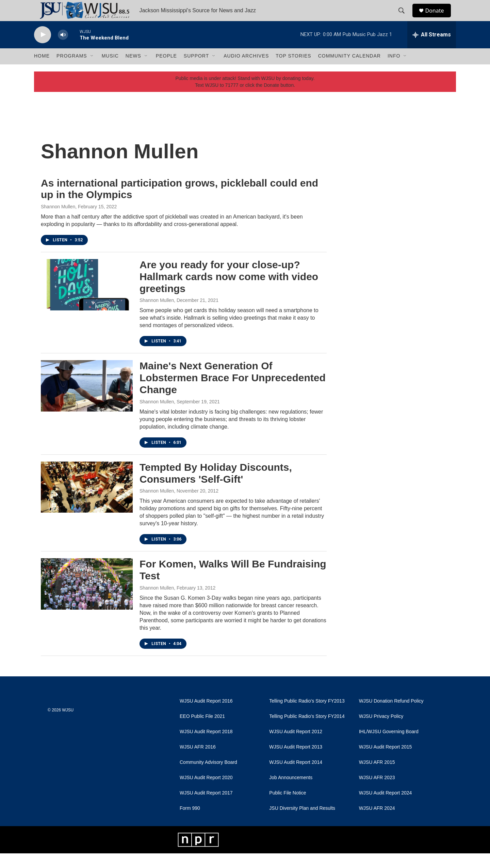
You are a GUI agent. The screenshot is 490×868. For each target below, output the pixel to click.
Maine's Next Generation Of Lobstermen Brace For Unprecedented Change (233, 393)
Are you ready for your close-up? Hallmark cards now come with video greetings (229, 291)
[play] (43, 50)
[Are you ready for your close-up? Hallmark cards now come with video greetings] (87, 299)
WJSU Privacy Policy (381, 731)
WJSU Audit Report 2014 (296, 777)
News (133, 71)
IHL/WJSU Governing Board (389, 746)
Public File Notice (288, 808)
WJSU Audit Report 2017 (206, 808)
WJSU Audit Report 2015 (386, 762)
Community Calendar (349, 71)
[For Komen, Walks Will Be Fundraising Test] (87, 599)
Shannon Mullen (58, 221)
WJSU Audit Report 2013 (296, 762)
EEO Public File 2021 (202, 731)
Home (42, 71)
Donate (439, 18)
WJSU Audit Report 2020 (206, 792)
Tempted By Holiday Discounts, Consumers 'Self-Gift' (216, 488)
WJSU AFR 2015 (377, 777)
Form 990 (190, 823)
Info (394, 71)
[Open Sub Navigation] (92, 71)
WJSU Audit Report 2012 (296, 746)
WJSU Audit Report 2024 (386, 808)
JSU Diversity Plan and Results (302, 823)
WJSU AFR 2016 (198, 762)
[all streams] (432, 49)
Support (196, 71)
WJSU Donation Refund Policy (391, 716)
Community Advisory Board (208, 777)
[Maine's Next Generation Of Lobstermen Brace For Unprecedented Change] (87, 401)
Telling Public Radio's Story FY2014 (307, 731)
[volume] (63, 50)
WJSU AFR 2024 (377, 823)
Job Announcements (291, 792)
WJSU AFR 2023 (377, 792)
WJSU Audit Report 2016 (206, 716)
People (166, 71)
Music (110, 71)
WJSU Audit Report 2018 (206, 746)
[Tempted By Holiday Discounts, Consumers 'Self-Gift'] (87, 502)
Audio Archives (246, 71)
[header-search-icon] (405, 18)
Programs (72, 71)
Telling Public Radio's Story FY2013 (307, 716)
